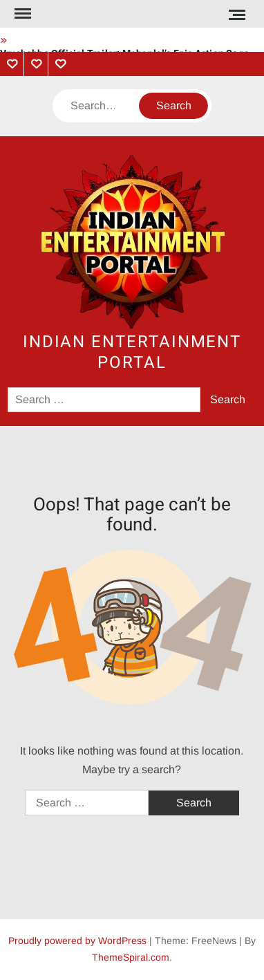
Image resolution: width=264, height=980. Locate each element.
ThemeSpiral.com (131, 957)
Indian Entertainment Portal (132, 352)
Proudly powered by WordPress (77, 941)
